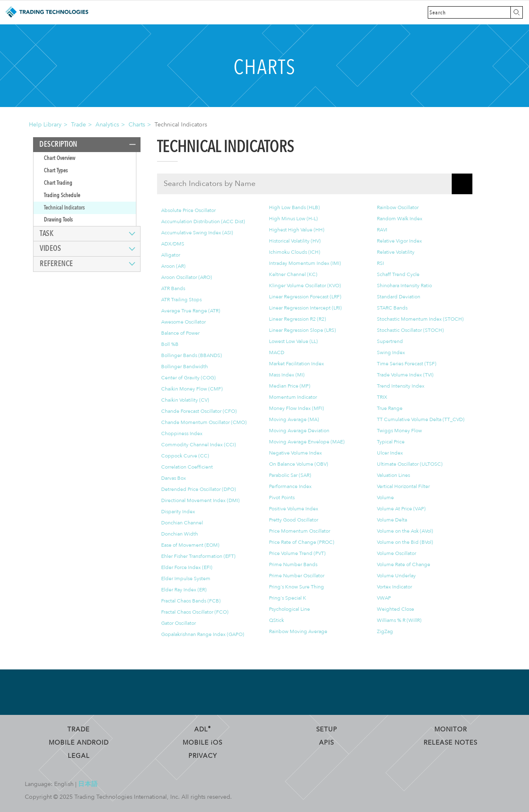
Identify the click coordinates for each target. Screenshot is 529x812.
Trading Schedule (62, 195)
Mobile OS (203, 743)
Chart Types (56, 170)
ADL (203, 729)
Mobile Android (79, 743)
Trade (79, 125)
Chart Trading (58, 183)
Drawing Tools (58, 220)
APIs (326, 743)
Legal (79, 756)
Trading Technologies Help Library (46, 12)
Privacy (203, 756)
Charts (137, 125)
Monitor (451, 729)
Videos (50, 249)
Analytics (107, 125)
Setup (327, 729)
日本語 (88, 784)
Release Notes (450, 743)
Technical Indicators (64, 208)
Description (58, 144)
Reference (56, 264)
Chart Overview (60, 158)
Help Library (45, 125)
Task (46, 234)
